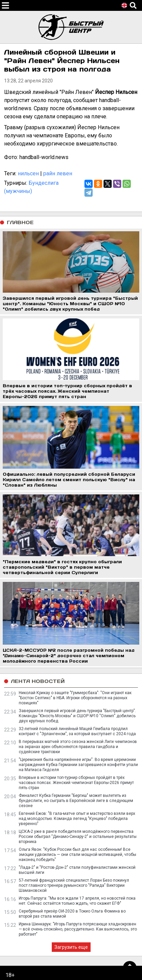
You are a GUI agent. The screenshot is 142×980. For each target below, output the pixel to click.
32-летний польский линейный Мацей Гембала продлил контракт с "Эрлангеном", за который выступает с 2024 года (77, 731)
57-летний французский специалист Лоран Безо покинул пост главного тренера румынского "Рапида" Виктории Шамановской (74, 885)
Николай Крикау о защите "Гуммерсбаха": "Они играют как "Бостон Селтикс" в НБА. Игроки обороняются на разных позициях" (75, 698)
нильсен (28, 173)
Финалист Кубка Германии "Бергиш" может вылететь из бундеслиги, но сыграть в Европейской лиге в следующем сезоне (76, 801)
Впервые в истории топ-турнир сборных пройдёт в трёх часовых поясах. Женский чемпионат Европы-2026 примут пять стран (76, 783)
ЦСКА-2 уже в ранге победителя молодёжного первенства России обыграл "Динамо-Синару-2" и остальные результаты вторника (78, 837)
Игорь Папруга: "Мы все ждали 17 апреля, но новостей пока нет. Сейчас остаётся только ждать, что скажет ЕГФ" (77, 901)
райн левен (58, 173)
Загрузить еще (71, 947)
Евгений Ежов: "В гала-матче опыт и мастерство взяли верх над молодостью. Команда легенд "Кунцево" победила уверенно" (77, 819)
